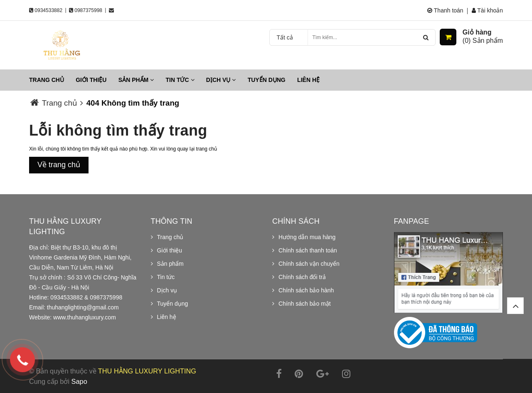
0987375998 (88, 10)
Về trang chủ (59, 165)
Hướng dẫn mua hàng (307, 237)
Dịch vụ (221, 80)
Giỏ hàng (477, 32)
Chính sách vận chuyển (309, 264)
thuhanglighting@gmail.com (83, 307)
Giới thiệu (91, 80)
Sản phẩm (136, 80)
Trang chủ (47, 80)
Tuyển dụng (267, 80)
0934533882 (48, 10)
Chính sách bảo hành (306, 290)
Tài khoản (487, 10)
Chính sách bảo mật (305, 304)
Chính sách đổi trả (302, 277)
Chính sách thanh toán (308, 250)
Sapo (79, 381)
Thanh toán (445, 10)
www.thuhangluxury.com (85, 317)
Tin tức (180, 80)
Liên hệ (308, 80)
